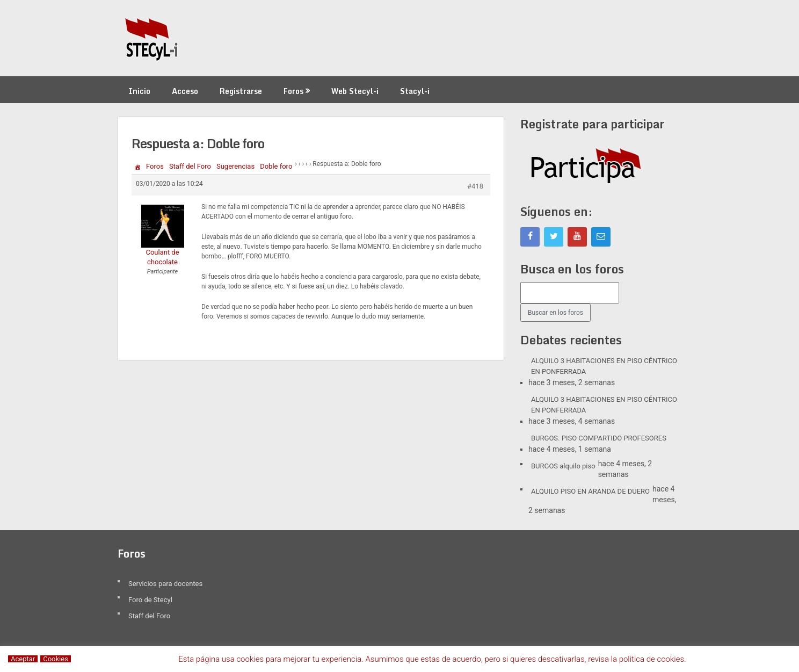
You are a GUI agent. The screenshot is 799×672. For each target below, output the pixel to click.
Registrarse (241, 91)
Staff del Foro (190, 166)
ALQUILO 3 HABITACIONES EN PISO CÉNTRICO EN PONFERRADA (604, 366)
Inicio (139, 91)
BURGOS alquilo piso (563, 466)
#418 (475, 186)
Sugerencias (235, 166)
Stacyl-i (415, 91)
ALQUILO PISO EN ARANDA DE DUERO (590, 491)
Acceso (185, 91)
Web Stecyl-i (355, 91)
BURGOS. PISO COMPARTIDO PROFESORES (599, 438)
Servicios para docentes (165, 584)
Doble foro (276, 166)
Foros (293, 91)
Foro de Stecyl (150, 600)
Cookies (56, 659)
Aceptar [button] (23, 659)
